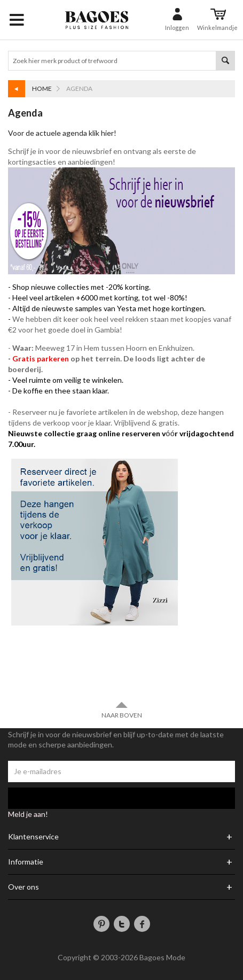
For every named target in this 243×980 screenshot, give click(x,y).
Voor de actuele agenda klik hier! (63, 133)
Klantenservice (33, 837)
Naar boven (122, 710)
